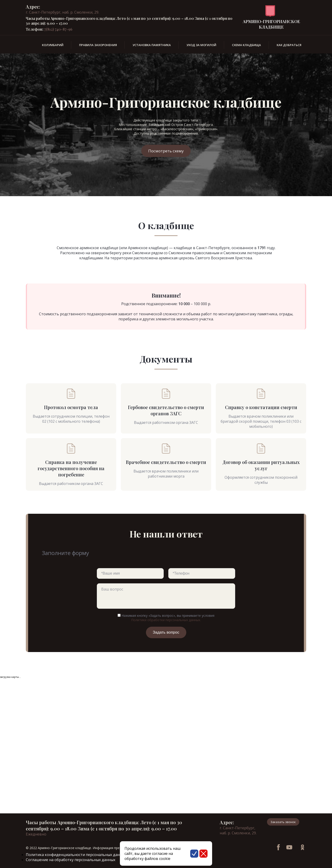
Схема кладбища (246, 45)
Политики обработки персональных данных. (166, 620)
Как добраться (289, 45)
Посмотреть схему (166, 151)
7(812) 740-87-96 (58, 29)
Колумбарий (53, 45)
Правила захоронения (98, 45)
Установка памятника (152, 45)
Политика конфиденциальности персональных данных (76, 855)
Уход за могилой (201, 45)
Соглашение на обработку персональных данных (71, 860)
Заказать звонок (283, 822)
